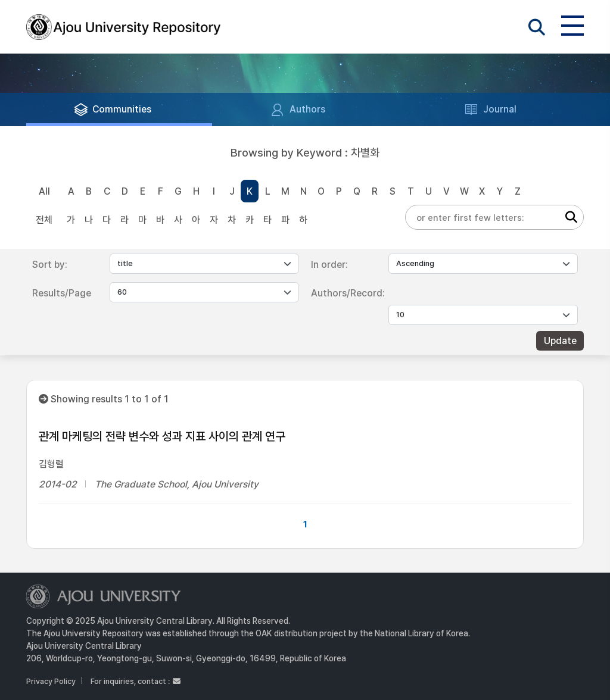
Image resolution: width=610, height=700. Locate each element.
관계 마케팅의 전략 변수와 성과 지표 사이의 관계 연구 (162, 436)
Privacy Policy (51, 681)
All (44, 191)
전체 (44, 220)
